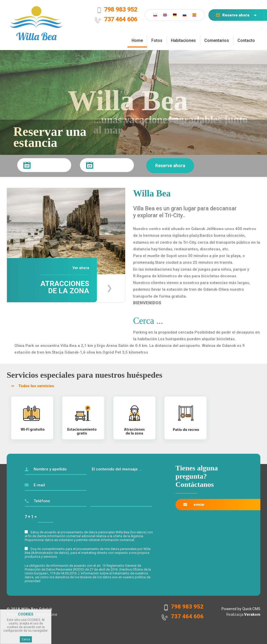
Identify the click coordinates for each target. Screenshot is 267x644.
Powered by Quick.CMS (241, 609)
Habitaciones (183, 40)
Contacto (246, 40)
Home (137, 40)
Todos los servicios (36, 386)
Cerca (26, 639)
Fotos (157, 40)
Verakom (252, 614)
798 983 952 (121, 10)
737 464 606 (121, 19)
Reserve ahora (236, 15)
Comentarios (217, 40)
